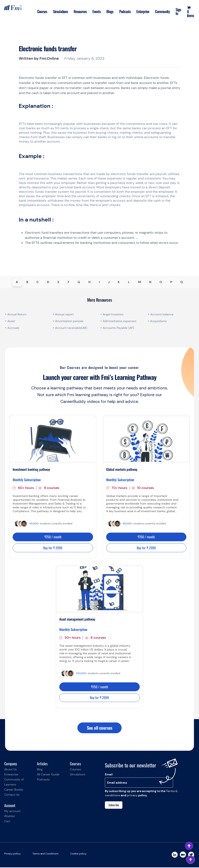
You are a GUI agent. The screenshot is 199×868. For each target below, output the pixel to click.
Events (97, 11)
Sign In (179, 11)
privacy (132, 796)
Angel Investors (113, 314)
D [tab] (48, 282)
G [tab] (79, 282)
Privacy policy (12, 854)
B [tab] (27, 282)
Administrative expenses (120, 321)
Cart (7, 822)
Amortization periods (70, 321)
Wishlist (9, 817)
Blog (40, 770)
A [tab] (17, 282)
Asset (11, 321)
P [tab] (171, 282)
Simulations (60, 11)
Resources (80, 11)
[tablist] (99, 282)
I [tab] (99, 282)
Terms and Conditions (45, 854)
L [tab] (129, 282)
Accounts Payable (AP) (118, 328)
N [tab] (150, 282)
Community (163, 11)
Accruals (13, 328)
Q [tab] (182, 282)
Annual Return (17, 314)
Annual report (64, 314)
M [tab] (139, 282)
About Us (10, 770)
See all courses (100, 728)
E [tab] (58, 282)
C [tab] (38, 282)
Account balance (162, 314)
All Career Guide (48, 775)
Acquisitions (158, 321)
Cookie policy (78, 854)
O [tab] (161, 282)
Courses (42, 11)
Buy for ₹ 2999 (53, 548)
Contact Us (12, 795)
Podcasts (125, 11)
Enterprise (143, 11)
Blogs (110, 11)
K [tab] (119, 282)
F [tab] (69, 282)
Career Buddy (14, 790)
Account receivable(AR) (71, 328)
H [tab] (89, 282)
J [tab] (109, 282)
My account (12, 812)
